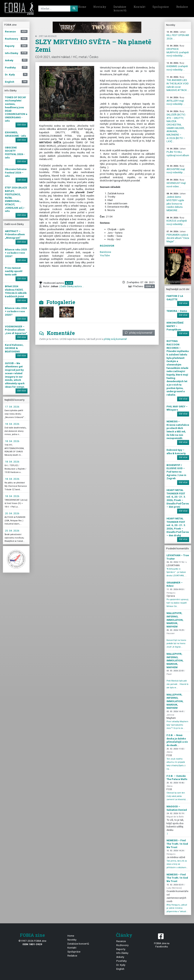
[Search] (57, 9)
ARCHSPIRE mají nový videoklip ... (176, 169)
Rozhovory (122, 945)
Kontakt (139, 7)
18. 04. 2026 (12, 424)
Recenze (121, 941)
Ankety (120, 957)
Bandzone (105, 252)
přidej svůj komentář (139, 333)
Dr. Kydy (121, 965)
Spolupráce (161, 7)
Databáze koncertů (120, 9)
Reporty (121, 949)
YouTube (105, 255)
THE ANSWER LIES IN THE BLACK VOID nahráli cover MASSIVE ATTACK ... (178, 84)
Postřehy (121, 961)
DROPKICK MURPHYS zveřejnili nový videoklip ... (178, 51)
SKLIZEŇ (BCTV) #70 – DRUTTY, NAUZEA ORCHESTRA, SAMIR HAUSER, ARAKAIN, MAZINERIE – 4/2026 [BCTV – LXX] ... (176, 126)
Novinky (100, 7)
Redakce (182, 7)
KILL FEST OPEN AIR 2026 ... (178, 35)
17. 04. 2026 (12, 407)
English (120, 969)
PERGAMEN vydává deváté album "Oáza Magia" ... (178, 237)
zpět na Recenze (46, 36)
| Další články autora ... (71, 286)
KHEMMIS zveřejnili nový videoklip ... (177, 66)
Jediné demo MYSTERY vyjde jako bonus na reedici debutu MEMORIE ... (176, 202)
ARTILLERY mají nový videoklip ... (176, 101)
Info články (122, 953)
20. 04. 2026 (12, 513)
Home (82, 7)
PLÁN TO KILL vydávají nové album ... (178, 154)
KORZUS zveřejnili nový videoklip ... (177, 221)
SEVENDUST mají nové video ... (176, 183)
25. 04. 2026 (12, 531)
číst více (22, 125)
